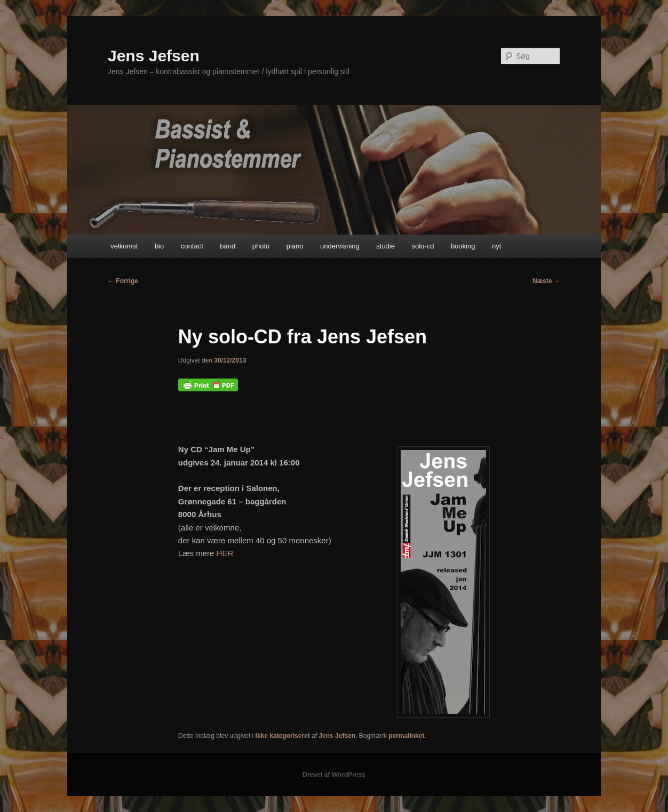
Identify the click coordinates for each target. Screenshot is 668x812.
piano (295, 246)
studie (385, 246)
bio (159, 246)
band (228, 246)
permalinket (406, 736)
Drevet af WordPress (334, 775)
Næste (546, 281)
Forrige (123, 281)
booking (463, 246)
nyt (496, 246)
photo (261, 246)
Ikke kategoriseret (283, 736)
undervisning (340, 246)
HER (225, 553)
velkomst (124, 246)
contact (192, 246)
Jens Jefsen (154, 56)
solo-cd (423, 246)
